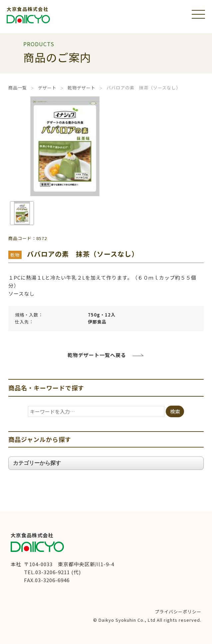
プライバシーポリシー (178, 612)
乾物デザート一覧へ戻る (97, 355)
